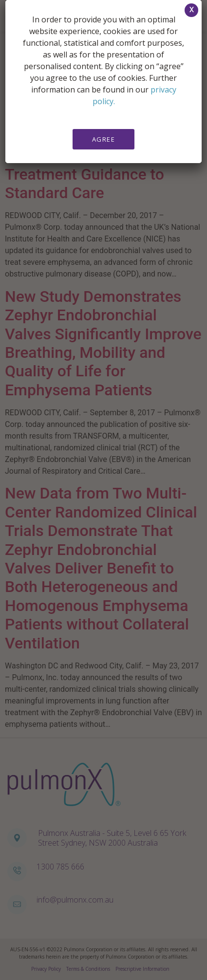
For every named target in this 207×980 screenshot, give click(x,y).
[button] (191, 10)
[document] (103, 490)
